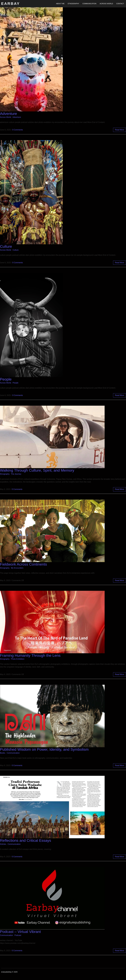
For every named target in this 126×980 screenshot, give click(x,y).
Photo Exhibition (18, 659)
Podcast (18, 935)
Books (3, 753)
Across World (106, 4)
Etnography (73, 4)
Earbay (11, 4)
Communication (89, 4)
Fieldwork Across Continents (23, 564)
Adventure (8, 114)
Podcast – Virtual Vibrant (20, 932)
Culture (6, 246)
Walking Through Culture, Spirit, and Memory (37, 470)
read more (120, 130)
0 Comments (18, 130)
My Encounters (17, 568)
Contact (120, 4)
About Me (60, 4)
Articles (3, 844)
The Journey (16, 474)
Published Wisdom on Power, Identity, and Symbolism (44, 749)
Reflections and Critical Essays (26, 840)
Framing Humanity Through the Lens (30, 655)
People (6, 379)
